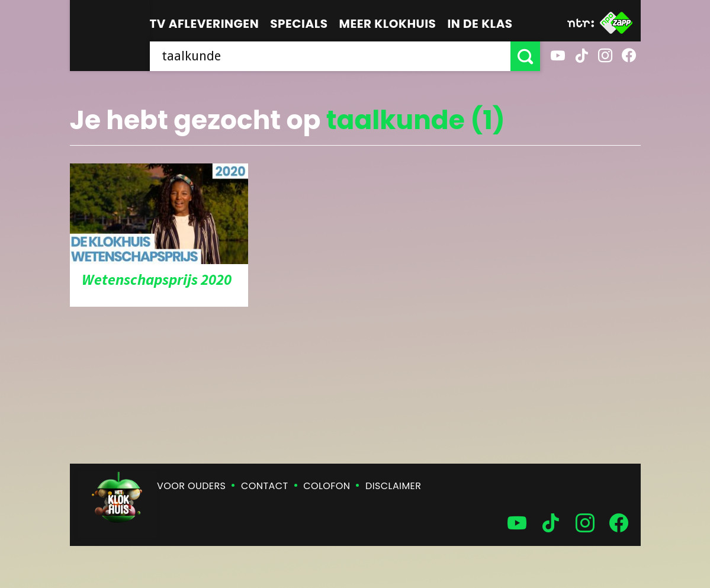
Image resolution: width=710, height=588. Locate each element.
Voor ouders (191, 486)
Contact (264, 486)
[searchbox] (330, 56)
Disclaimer (393, 486)
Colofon (327, 486)
